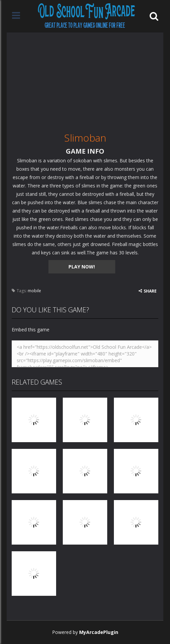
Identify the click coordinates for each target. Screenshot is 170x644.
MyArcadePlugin (99, 632)
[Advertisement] (85, 79)
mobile (34, 291)
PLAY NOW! (82, 267)
